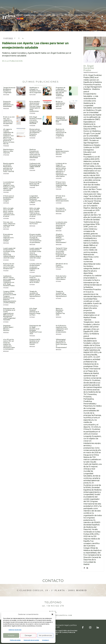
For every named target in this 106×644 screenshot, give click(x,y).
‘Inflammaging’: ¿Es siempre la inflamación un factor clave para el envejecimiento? (61, 343)
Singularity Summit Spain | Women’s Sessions (8, 328)
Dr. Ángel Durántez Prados (89, 68)
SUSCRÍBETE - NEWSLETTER (95, 48)
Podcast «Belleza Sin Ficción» (35, 223)
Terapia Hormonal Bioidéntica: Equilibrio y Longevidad (9, 90)
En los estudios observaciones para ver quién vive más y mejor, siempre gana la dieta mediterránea (35, 106)
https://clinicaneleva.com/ (90, 72)
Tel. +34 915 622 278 (53, 606)
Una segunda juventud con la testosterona (61, 210)
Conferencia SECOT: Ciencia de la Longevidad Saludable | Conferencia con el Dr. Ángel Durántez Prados (9, 281)
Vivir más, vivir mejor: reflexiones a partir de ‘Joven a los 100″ (9, 224)
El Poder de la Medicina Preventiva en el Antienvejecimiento (62, 198)
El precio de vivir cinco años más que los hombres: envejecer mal (9, 266)
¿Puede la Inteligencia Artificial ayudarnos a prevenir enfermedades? (61, 238)
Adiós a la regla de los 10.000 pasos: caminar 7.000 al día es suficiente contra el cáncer (9, 212)
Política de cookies (15, 640)
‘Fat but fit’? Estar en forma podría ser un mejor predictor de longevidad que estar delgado (61, 252)
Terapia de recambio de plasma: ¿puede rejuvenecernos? (35, 294)
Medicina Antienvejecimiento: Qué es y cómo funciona (62, 152)
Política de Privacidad (70, 631)
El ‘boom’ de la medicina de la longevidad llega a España (61, 184)
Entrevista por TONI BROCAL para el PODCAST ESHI (62, 119)
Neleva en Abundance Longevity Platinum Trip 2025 (60, 312)
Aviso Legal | (58, 631)
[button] (52, 614)
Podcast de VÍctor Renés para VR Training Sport (36, 184)
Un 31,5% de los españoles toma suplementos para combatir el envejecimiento (62, 329)
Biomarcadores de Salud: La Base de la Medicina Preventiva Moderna (35, 132)
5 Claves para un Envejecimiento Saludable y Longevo (9, 198)
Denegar (28, 635)
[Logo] (9, 16)
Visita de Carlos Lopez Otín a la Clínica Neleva (61, 278)
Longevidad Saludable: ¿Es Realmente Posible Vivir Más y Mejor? (35, 199)
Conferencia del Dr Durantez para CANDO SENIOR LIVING (35, 166)
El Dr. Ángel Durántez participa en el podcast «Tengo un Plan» (35, 312)
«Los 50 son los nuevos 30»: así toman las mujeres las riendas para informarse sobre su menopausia (9, 344)
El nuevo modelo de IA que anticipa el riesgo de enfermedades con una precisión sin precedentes (35, 238)
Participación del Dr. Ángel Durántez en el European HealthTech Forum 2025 (36, 330)
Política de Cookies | (61, 632)
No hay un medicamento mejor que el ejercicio (60, 104)
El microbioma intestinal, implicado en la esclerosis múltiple (8, 238)
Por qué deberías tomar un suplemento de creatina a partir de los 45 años (35, 279)
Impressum (46, 640)
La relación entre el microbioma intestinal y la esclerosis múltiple (61, 225)
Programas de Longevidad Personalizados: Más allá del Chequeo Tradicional (61, 92)
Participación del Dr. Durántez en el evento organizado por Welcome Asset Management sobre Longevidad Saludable (9, 314)
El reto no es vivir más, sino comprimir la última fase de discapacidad (9, 120)
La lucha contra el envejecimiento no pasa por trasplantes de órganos (35, 267)
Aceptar (11, 635)
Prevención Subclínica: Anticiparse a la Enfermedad (8, 104)
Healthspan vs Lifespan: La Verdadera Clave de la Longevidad (35, 90)
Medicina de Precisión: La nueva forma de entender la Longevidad (61, 132)
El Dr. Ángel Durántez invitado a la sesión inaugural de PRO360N (36, 120)
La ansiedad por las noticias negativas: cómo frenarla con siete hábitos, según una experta (9, 186)
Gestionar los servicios (15, 630)
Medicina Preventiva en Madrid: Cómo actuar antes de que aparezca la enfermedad (35, 153)
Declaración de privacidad (31, 640)
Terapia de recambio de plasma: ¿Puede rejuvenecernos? (61, 294)
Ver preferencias (45, 635)
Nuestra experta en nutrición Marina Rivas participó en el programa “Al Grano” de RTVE (9, 167)
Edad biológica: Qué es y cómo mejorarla (8, 151)
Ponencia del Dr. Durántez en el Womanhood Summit (35, 342)
